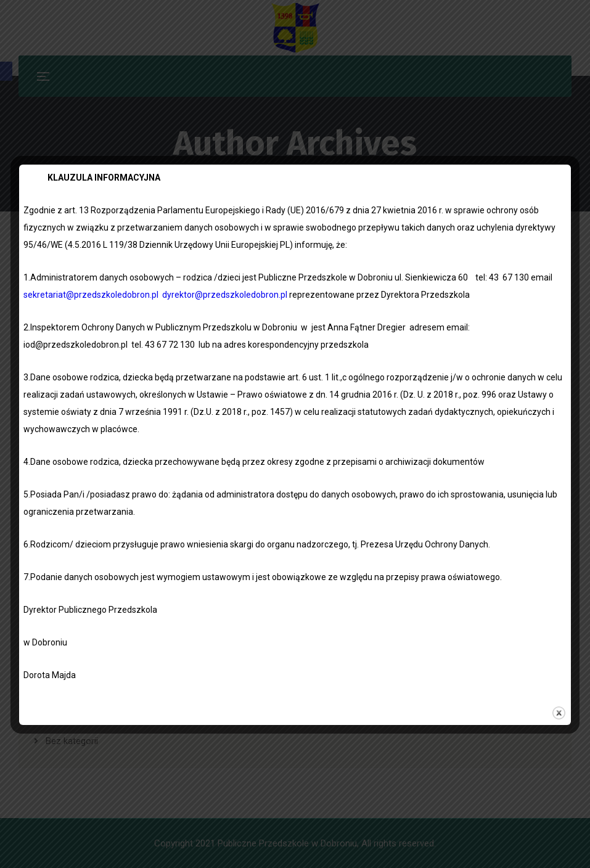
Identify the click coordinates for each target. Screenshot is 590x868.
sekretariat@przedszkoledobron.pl (91, 295)
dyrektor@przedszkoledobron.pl (225, 295)
